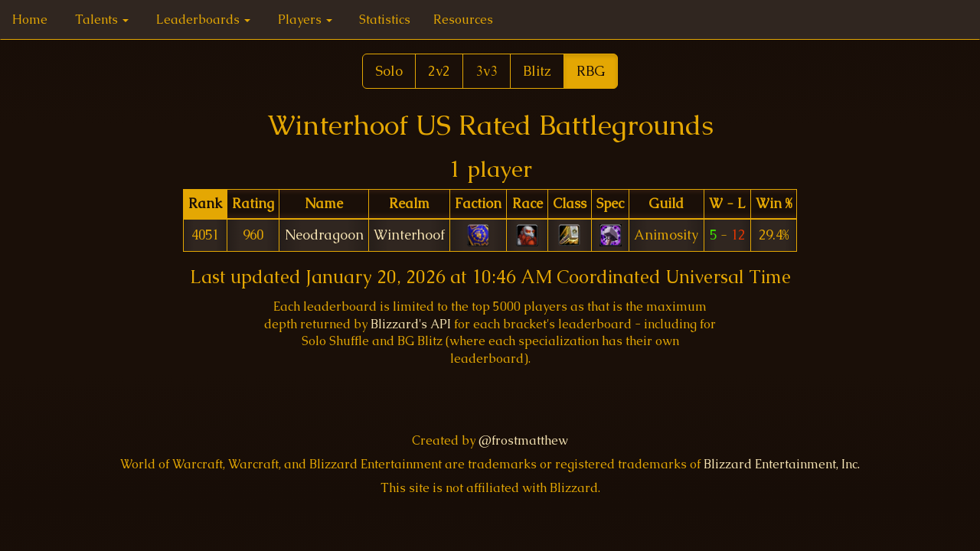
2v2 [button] (439, 71)
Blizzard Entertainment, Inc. (782, 464)
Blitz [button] (537, 71)
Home (30, 20)
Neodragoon (324, 235)
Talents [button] (102, 20)
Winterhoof (409, 235)
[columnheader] (205, 204)
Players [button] (305, 20)
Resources (463, 20)
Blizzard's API (411, 324)
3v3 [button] (487, 71)
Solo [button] (389, 71)
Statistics (385, 20)
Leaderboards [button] (203, 20)
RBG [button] (591, 71)
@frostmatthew (523, 440)
